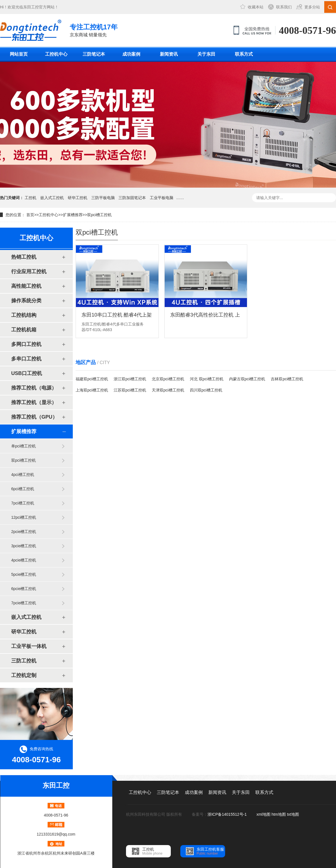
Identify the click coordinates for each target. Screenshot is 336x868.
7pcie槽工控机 (24, 603)
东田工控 (31, 7)
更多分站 (312, 7)
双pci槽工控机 (99, 215)
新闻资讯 (169, 54)
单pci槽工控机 (24, 446)
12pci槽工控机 (24, 517)
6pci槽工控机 (23, 489)
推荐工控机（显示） (34, 402)
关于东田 (206, 54)
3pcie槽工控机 (24, 546)
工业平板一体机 (29, 646)
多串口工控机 (26, 359)
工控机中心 (56, 54)
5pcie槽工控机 (24, 574)
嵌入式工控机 (52, 198)
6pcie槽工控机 (24, 589)
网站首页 (19, 54)
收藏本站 (256, 7)
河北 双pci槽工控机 (207, 379)
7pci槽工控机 (23, 503)
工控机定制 (24, 675)
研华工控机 (78, 198)
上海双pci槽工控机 (92, 390)
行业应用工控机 (29, 272)
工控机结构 (24, 315)
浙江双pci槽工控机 (130, 379)
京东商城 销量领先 (94, 30)
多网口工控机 (26, 344)
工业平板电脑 (162, 198)
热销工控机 (24, 257)
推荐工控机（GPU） (34, 417)
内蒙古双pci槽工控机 (247, 379)
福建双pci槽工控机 (92, 379)
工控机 (31, 198)
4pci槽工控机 (23, 475)
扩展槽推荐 (73, 215)
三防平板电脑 (103, 198)
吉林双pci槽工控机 (287, 379)
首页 (30, 215)
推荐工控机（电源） (34, 388)
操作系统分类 (26, 301)
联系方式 (244, 54)
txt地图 (293, 814)
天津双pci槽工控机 (168, 390)
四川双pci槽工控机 (206, 390)
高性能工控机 (26, 286)
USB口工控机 (27, 373)
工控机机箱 (24, 330)
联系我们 (284, 7)
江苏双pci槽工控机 (130, 390)
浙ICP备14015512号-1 (228, 814)
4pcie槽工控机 (24, 560)
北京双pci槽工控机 (168, 379)
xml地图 (263, 814)
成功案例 (131, 54)
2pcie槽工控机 (24, 532)
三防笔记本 (94, 54)
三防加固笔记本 (132, 198)
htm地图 (279, 814)
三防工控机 (24, 661)
